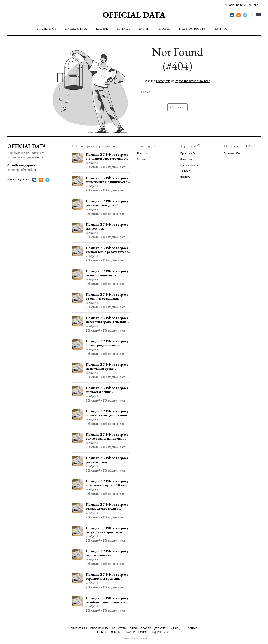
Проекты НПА (76, 29)
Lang (254, 5)
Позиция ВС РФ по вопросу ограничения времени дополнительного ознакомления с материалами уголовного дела (108, 577)
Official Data (134, 15)
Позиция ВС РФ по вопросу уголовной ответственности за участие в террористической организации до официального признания (107, 157)
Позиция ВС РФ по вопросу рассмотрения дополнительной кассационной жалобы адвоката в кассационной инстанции (107, 460)
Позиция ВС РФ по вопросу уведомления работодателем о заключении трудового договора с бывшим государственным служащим (108, 250)
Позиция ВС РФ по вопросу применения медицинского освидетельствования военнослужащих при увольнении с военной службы (107, 180)
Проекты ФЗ (47, 29)
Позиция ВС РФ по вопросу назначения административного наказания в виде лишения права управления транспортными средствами (107, 227)
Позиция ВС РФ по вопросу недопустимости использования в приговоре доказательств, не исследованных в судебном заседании (107, 553)
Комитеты (186, 159)
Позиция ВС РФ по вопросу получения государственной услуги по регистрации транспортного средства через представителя (107, 413)
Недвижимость (192, 29)
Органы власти (189, 165)
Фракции (186, 177)
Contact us (178, 107)
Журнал (220, 29)
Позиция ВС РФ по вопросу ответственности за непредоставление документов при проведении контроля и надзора (108, 273)
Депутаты (186, 171)
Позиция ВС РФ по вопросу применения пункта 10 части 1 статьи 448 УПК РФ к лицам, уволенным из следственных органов (107, 483)
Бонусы (123, 29)
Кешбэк (102, 29)
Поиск (165, 29)
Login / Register (235, 5)
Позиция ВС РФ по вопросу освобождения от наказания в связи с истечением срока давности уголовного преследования (107, 600)
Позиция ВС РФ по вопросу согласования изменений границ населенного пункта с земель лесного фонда (108, 437)
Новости (142, 153)
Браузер (144, 29)
